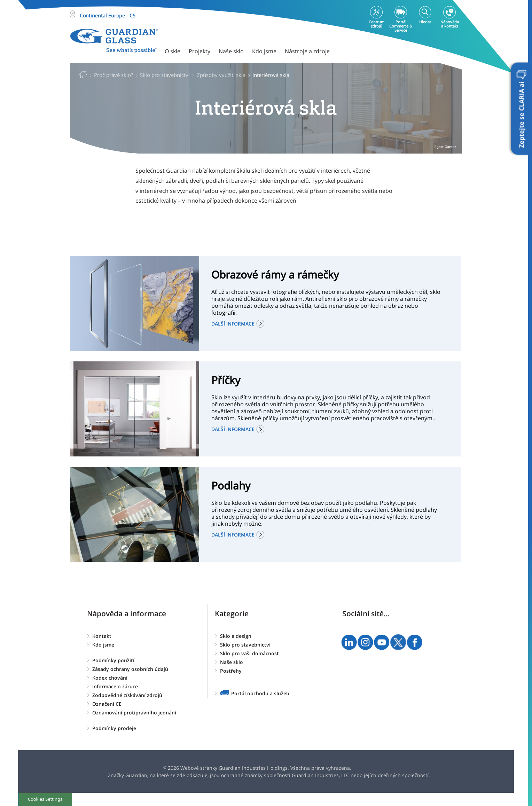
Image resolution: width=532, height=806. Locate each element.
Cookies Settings (45, 799)
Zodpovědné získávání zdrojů (127, 695)
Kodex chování (110, 678)
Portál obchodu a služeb (260, 693)
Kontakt (102, 636)
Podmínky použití (113, 660)
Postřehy (231, 671)
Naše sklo (232, 662)
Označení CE (107, 704)
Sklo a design (236, 636)
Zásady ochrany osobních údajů (130, 669)
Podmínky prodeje (114, 728)
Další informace (233, 324)
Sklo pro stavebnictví (245, 645)
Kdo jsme (103, 645)
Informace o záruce (115, 686)
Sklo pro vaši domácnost (249, 653)
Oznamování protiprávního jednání (134, 713)
